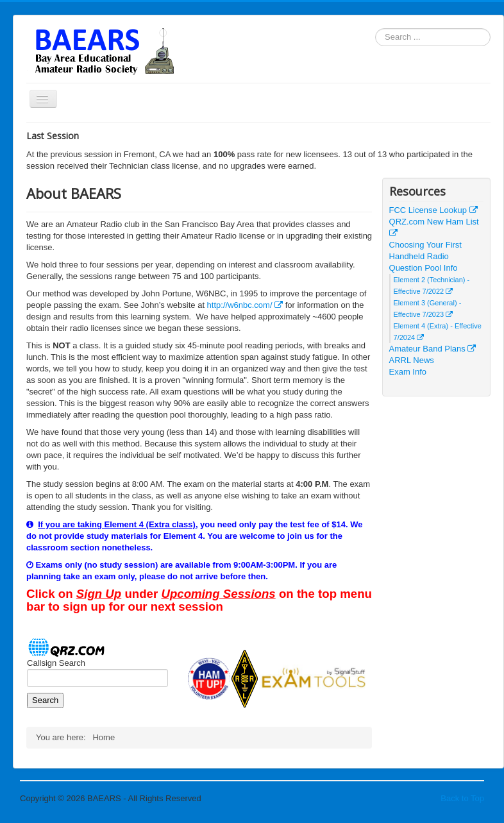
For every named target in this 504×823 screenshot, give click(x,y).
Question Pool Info (424, 268)
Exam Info (408, 372)
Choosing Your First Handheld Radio (425, 250)
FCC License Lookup (433, 210)
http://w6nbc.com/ (245, 305)
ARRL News (412, 360)
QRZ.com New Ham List (434, 227)
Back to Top (462, 798)
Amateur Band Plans (433, 349)
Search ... (375, 29)
